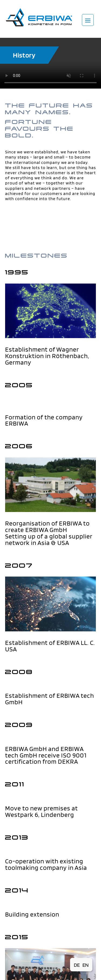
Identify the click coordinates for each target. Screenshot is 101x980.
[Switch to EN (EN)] (86, 965)
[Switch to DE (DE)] (77, 965)
